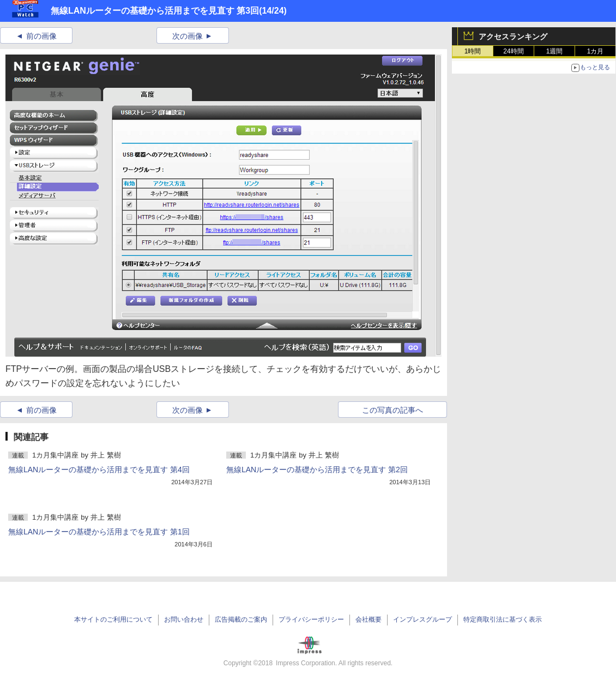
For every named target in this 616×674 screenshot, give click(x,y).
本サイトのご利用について (113, 619)
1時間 (473, 51)
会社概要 (369, 619)
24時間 (513, 51)
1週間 (555, 51)
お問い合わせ (184, 619)
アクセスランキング (513, 37)
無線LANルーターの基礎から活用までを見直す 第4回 (99, 470)
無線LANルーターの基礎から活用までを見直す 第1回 (99, 532)
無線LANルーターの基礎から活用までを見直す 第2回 (317, 470)
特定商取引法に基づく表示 (503, 619)
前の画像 (41, 36)
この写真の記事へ (392, 410)
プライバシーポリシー (311, 619)
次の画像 (188, 36)
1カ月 (596, 51)
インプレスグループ (422, 619)
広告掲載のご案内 (241, 619)
